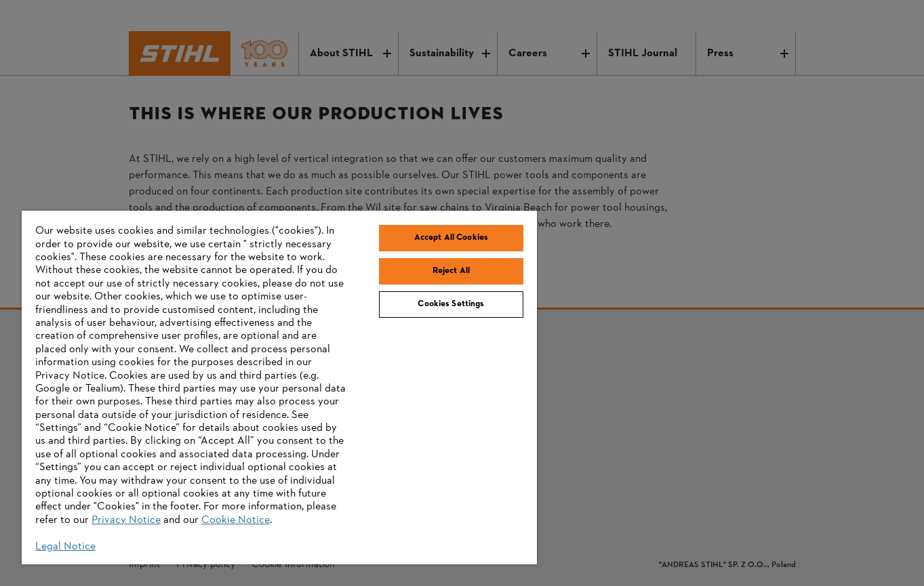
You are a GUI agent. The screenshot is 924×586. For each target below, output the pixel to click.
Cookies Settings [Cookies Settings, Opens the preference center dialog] (451, 304)
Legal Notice (65, 547)
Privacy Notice (126, 520)
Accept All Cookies (451, 238)
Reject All (451, 271)
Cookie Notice (236, 520)
